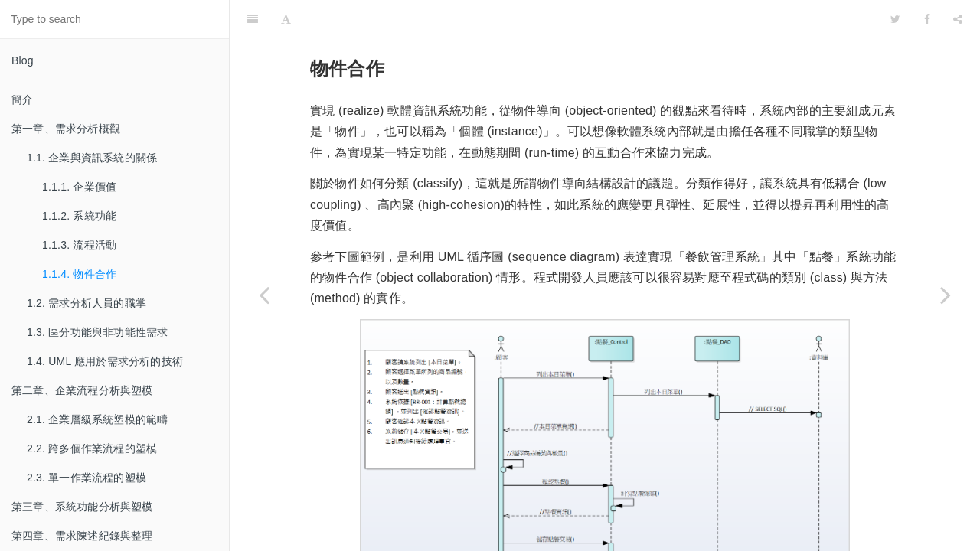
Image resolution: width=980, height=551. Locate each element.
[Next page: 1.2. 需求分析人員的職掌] (946, 295)
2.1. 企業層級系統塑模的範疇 (97, 419)
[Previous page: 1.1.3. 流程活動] (264, 295)
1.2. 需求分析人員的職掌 (87, 303)
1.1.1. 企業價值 (79, 187)
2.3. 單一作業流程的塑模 (87, 478)
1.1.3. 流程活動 (79, 245)
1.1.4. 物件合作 (79, 274)
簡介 (22, 99)
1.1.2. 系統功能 (79, 216)
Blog (23, 60)
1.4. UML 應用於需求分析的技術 (105, 361)
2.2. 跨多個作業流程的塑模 (92, 448)
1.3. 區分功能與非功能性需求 (97, 332)
